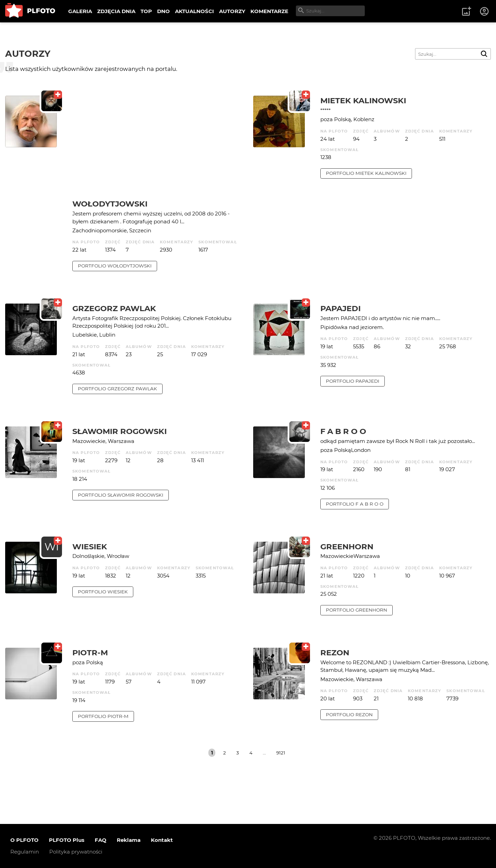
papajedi (340, 308)
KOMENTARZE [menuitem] (269, 11)
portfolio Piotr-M (103, 716)
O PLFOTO (24, 840)
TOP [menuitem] (146, 11)
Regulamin (25, 852)
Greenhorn (347, 547)
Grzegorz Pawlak (114, 308)
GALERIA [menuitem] (80, 11)
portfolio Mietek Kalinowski (366, 173)
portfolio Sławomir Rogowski (121, 495)
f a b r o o (343, 431)
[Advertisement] (158, 147)
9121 (281, 753)
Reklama (129, 840)
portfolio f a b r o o (355, 504)
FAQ (101, 840)
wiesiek (90, 547)
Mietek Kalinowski (363, 100)
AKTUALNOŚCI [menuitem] (194, 11)
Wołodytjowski (110, 204)
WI (52, 547)
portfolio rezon (349, 714)
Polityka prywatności (76, 852)
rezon (335, 653)
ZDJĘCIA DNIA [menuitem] (116, 11)
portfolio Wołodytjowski (115, 266)
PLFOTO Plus (67, 840)
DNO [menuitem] (163, 11)
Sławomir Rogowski (120, 431)
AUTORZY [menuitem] (232, 11)
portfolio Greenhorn (356, 610)
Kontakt (162, 840)
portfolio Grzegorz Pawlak (117, 389)
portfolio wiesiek (103, 592)
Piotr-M (90, 653)
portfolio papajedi (353, 381)
